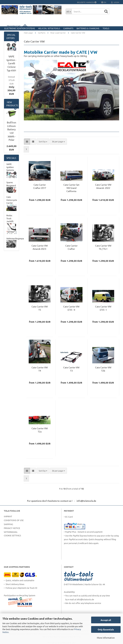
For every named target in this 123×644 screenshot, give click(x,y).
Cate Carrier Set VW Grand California (71, 188)
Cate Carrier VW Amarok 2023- (40, 247)
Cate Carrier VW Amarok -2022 (103, 186)
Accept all (106, 620)
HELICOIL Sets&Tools (49, 28)
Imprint (8, 516)
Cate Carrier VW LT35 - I (103, 308)
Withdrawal (11, 532)
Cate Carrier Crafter (71, 247)
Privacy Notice (12, 528)
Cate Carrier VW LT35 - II (71, 308)
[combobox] (43, 142)
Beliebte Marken (87, 2)
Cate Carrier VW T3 (71, 369)
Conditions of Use (14, 520)
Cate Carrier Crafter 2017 (40, 186)
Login (115, 2)
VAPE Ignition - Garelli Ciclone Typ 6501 (11, 63)
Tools (106, 28)
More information (106, 638)
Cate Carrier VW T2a (40, 430)
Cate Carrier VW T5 (40, 308)
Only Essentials (106, 629)
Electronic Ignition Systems (20, 28)
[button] (27, 142)
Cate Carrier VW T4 (40, 369)
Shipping (8, 524)
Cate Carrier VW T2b (103, 369)
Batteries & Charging (88, 28)
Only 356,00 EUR (11, 85)
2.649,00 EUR (12, 148)
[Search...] (69, 11)
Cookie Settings (12, 535)
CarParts (68, 28)
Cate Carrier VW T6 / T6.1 (103, 247)
